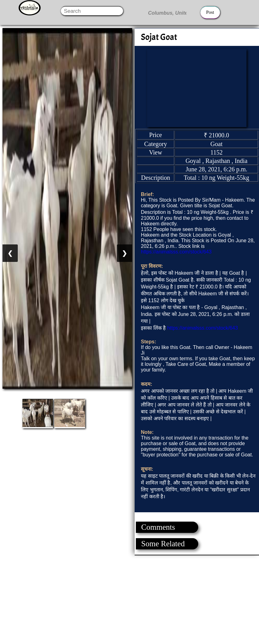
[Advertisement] (129, 599)
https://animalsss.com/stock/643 (176, 252)
